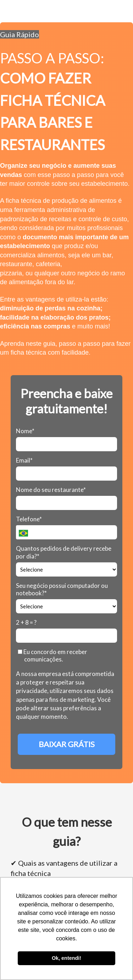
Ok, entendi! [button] (66, 958)
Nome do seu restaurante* (51, 490)
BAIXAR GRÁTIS (67, 744)
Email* (24, 460)
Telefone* (29, 519)
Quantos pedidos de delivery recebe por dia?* (64, 552)
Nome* (25, 431)
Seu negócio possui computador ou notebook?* (62, 589)
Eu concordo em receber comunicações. (52, 655)
